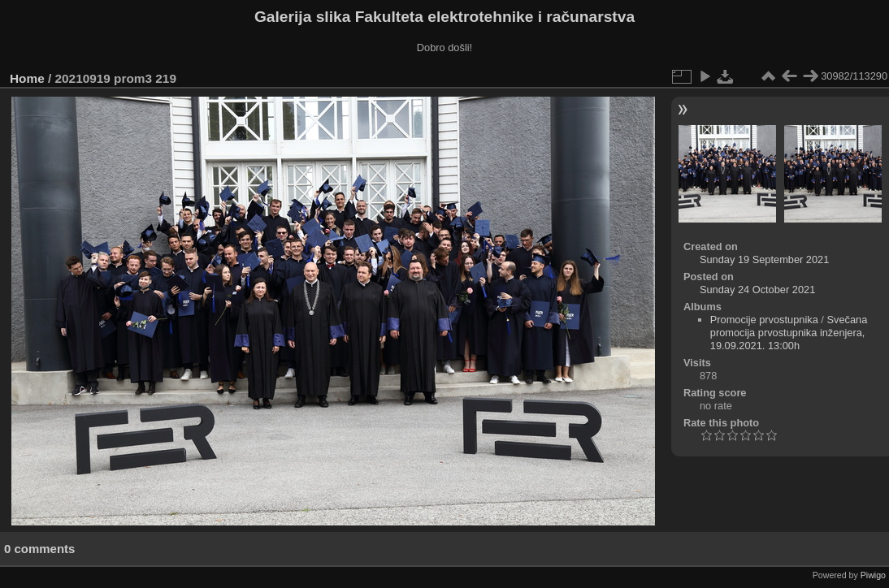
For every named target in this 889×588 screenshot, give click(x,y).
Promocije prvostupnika (764, 320)
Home (27, 78)
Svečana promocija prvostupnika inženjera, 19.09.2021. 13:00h (789, 333)
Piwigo (873, 575)
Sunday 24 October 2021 (757, 290)
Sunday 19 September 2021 (764, 259)
